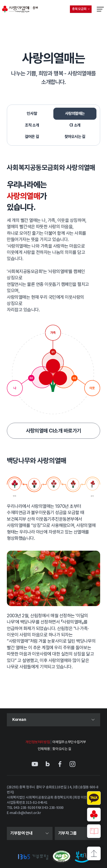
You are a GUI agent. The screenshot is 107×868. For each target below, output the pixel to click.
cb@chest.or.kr (29, 813)
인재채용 (44, 749)
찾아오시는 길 (62, 749)
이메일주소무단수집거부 (69, 742)
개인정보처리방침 (38, 742)
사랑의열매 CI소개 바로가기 (54, 431)
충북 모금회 (82, 10)
